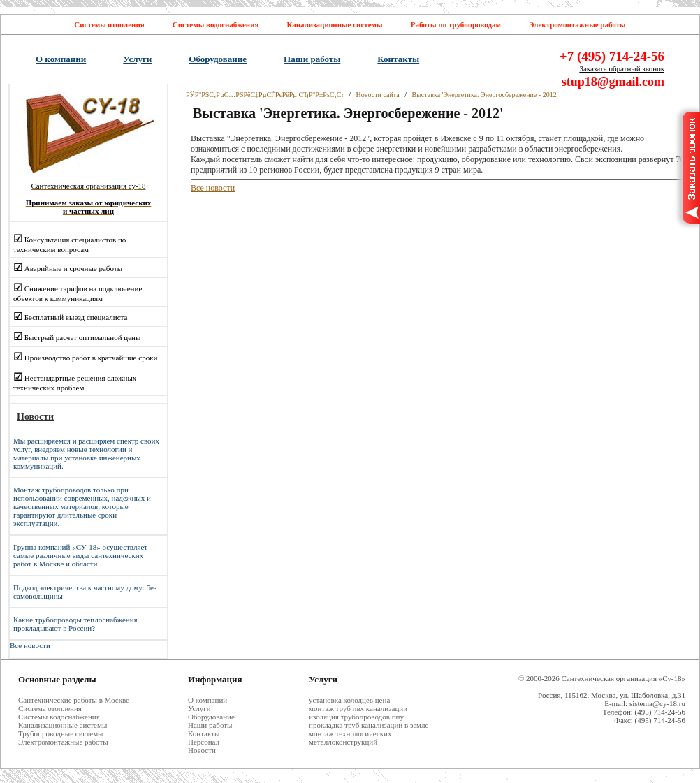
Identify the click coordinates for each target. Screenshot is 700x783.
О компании (61, 59)
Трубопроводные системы (61, 733)
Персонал (204, 742)
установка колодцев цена (349, 700)
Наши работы (312, 59)
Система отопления (50, 708)
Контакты (398, 59)
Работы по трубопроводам (456, 24)
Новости (202, 750)
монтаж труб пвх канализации (358, 708)
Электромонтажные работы (577, 24)
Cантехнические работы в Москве (74, 700)
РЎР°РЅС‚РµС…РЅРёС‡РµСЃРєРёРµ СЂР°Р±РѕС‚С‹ (265, 95)
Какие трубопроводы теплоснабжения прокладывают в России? (75, 624)
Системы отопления (109, 24)
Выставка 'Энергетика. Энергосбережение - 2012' (484, 95)
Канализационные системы (334, 24)
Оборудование (218, 59)
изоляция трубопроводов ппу (356, 717)
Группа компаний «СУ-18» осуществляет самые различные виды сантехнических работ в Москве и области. (80, 555)
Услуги (137, 59)
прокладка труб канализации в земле (369, 725)
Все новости (30, 645)
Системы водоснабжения (216, 24)
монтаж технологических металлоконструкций (350, 738)
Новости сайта (378, 95)
